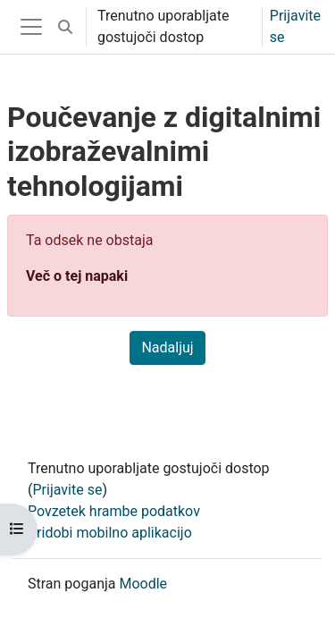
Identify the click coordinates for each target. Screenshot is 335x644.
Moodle (143, 584)
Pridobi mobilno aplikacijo (110, 533)
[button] (65, 27)
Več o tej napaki (77, 276)
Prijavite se (295, 26)
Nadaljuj (167, 347)
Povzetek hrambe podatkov (114, 511)
